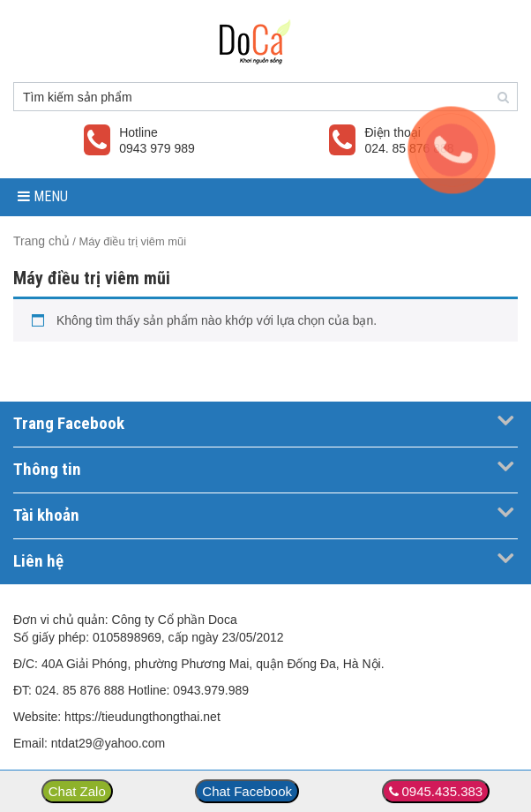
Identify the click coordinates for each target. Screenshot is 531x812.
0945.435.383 (442, 791)
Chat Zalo (77, 791)
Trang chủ (41, 241)
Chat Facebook (247, 791)
